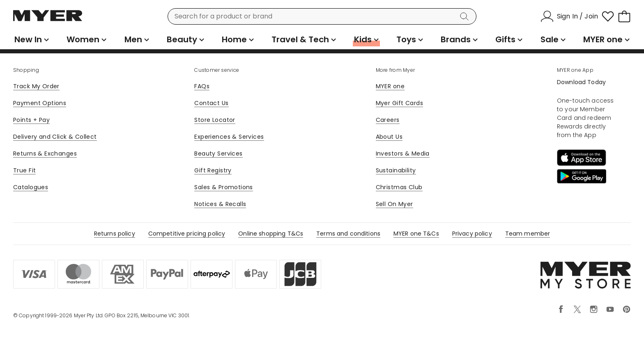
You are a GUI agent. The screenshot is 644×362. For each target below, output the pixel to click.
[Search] (466, 16)
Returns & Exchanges (45, 154)
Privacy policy (472, 234)
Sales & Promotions (224, 187)
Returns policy (115, 234)
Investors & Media (403, 154)
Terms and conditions (348, 234)
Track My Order (36, 86)
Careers (388, 120)
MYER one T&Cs (416, 234)
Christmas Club (399, 187)
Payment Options (40, 103)
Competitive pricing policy (187, 234)
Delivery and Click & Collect (55, 137)
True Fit (24, 170)
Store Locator (215, 120)
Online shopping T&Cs (271, 234)
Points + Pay (31, 120)
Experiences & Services (229, 137)
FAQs (202, 86)
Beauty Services (218, 154)
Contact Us (211, 103)
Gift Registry (213, 170)
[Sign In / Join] (569, 16)
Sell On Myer (394, 204)
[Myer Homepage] (48, 20)
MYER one (390, 86)
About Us (389, 137)
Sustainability (396, 170)
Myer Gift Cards (399, 103)
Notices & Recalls (220, 204)
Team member (528, 234)
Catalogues (31, 187)
